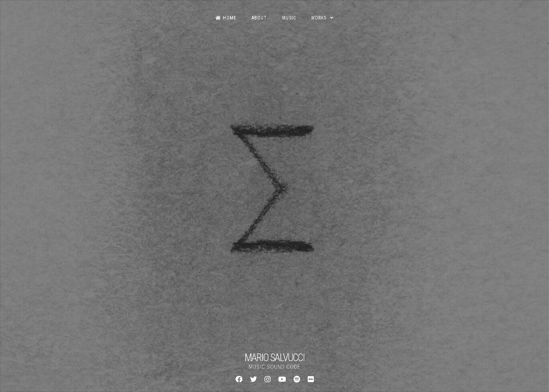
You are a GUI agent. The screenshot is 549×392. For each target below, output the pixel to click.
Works (319, 18)
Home (226, 18)
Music (289, 18)
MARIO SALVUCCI (274, 358)
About (259, 18)
